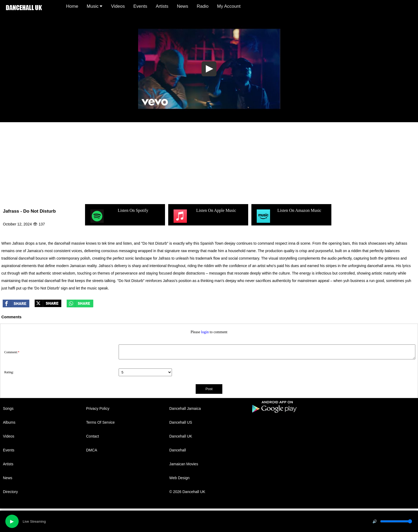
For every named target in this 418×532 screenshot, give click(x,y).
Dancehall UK (181, 436)
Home (72, 6)
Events (140, 6)
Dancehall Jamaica (185, 408)
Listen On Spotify (119, 216)
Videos (118, 6)
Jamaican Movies (184, 464)
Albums (9, 422)
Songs (8, 408)
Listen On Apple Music (204, 216)
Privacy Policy (98, 408)
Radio (203, 6)
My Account (229, 6)
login (205, 332)
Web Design (179, 478)
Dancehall (178, 450)
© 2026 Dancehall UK (187, 492)
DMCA (92, 450)
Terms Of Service (100, 422)
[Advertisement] (209, 162)
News (182, 6)
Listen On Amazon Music (288, 216)
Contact (93, 436)
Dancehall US (181, 422)
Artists (162, 6)
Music (95, 6)
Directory (10, 492)
